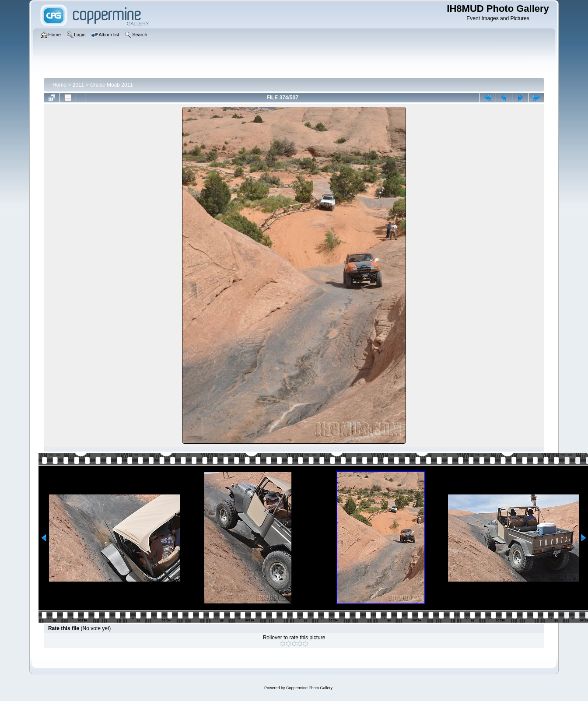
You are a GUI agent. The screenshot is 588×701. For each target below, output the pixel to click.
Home (59, 85)
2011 (79, 85)
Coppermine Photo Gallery (309, 688)
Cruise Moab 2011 (112, 85)
